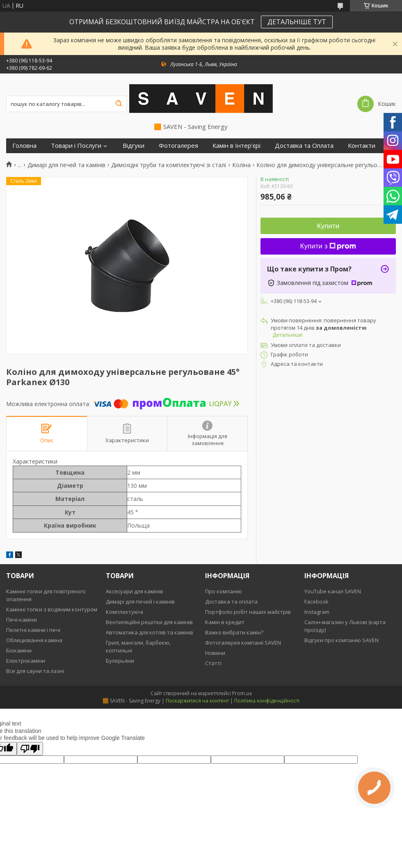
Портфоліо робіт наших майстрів (248, 612)
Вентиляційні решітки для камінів (149, 622)
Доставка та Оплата (304, 146)
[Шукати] (119, 104)
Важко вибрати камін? (234, 632)
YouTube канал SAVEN (333, 591)
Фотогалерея (178, 146)
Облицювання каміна (34, 640)
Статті (213, 663)
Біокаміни (19, 650)
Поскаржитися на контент (197, 701)
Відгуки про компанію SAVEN (341, 640)
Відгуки (134, 146)
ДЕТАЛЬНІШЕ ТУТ (297, 22)
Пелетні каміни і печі (33, 630)
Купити (328, 226)
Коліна (241, 165)
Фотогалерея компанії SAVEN (243, 643)
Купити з (328, 246)
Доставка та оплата (231, 602)
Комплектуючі (124, 612)
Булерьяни (120, 661)
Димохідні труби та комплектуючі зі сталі (169, 165)
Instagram (317, 612)
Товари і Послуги (76, 146)
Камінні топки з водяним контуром (52, 609)
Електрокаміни (26, 661)
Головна (24, 146)
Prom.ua (242, 693)
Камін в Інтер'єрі (236, 146)
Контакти (362, 146)
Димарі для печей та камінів (66, 165)
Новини (215, 653)
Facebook (316, 602)
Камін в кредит (225, 622)
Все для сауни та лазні (35, 671)
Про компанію (224, 591)
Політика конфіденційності (267, 701)
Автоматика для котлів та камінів (150, 632)
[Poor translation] (30, 749)
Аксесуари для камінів (135, 591)
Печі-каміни (22, 620)
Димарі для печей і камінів (140, 602)
